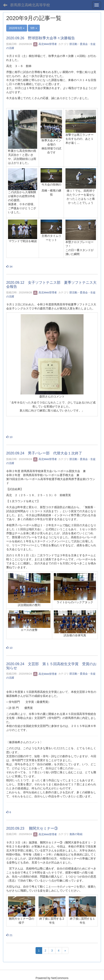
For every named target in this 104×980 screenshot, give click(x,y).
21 (9, 935)
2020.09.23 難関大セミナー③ (32, 828)
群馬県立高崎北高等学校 (30, 5)
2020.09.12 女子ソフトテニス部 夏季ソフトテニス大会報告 (51, 285)
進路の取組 (76, 834)
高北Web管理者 (45, 44)
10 (9, 437)
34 (9, 267)
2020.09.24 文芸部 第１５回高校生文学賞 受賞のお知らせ (51, 666)
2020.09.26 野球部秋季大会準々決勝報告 (41, 38)
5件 (34, 28)
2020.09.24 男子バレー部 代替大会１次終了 (44, 453)
